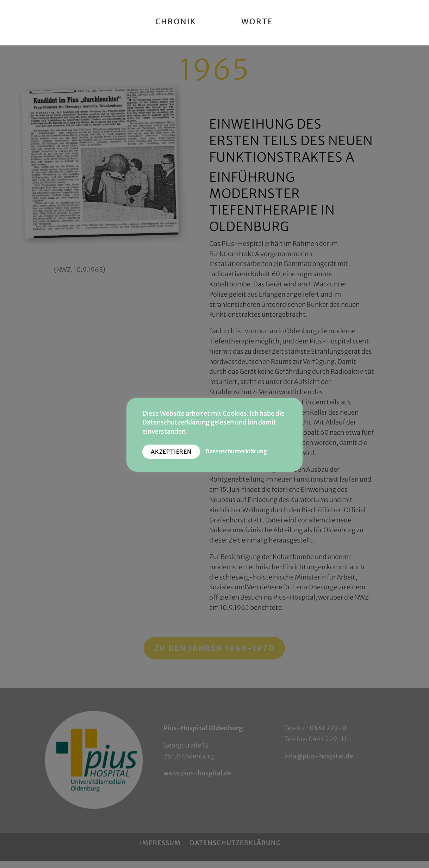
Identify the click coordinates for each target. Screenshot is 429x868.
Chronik (176, 23)
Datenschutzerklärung (236, 451)
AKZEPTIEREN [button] (171, 452)
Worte (257, 23)
